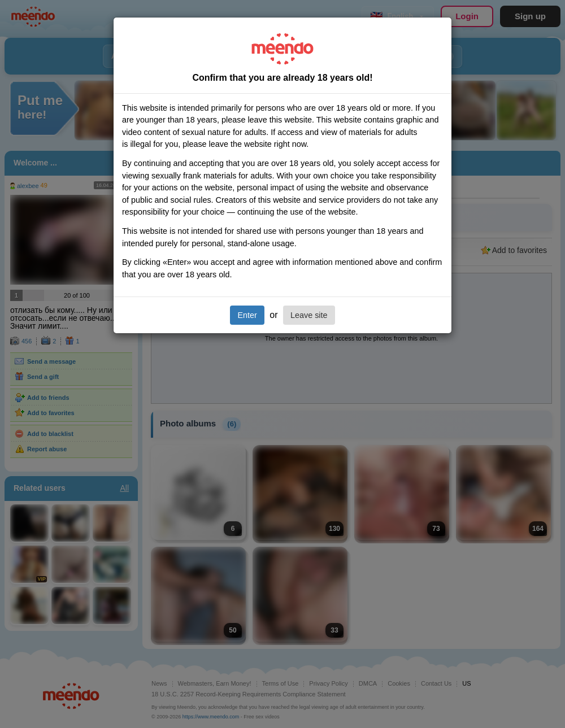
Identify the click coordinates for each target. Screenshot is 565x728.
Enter (247, 315)
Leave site (309, 315)
